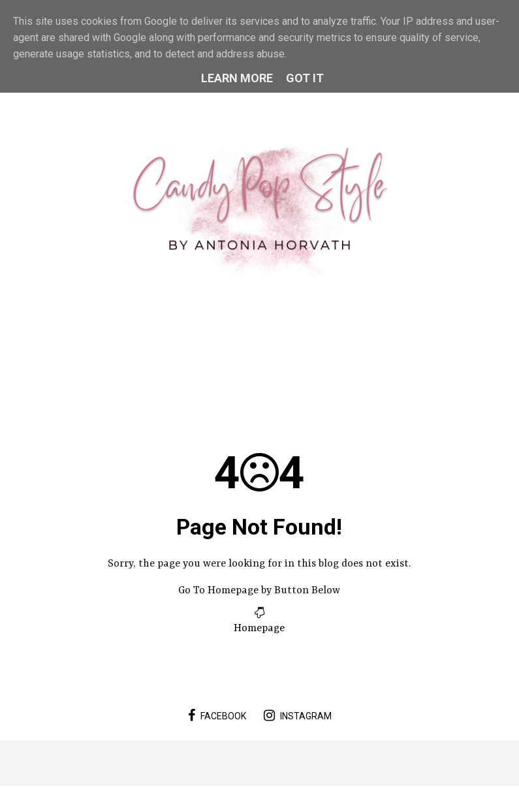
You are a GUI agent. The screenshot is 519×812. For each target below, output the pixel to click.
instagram (298, 715)
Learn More (237, 78)
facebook (217, 715)
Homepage (259, 629)
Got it (305, 78)
